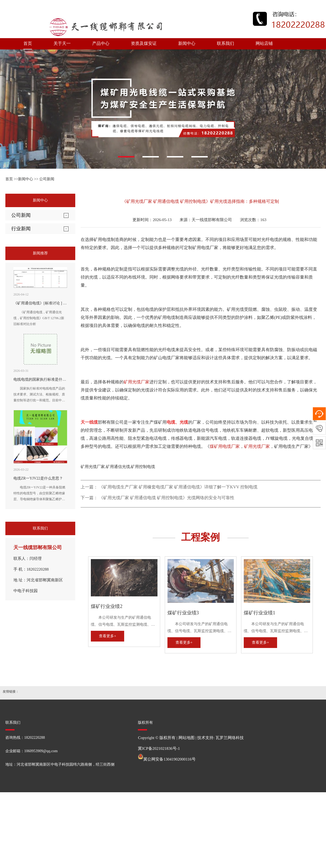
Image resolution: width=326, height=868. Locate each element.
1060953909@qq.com (41, 751)
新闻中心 (187, 43)
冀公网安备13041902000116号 (169, 759)
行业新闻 (21, 229)
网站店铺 (264, 43)
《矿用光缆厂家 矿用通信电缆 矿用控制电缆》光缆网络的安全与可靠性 (167, 498)
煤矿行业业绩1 (259, 613)
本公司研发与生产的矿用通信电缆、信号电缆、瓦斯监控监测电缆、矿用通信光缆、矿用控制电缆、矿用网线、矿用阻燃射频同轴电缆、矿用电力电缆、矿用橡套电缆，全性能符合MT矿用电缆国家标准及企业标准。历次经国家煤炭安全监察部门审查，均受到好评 (124, 622)
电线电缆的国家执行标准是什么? (41, 379)
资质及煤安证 (144, 43)
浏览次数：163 (253, 220)
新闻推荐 (40, 253)
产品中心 (101, 43)
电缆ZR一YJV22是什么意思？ (38, 478)
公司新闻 (47, 179)
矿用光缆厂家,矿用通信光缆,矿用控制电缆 (118, 467)
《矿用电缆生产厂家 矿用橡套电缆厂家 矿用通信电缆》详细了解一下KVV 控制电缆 (178, 487)
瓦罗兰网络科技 (230, 738)
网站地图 (187, 738)
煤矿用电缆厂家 (225, 446)
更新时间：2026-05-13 (152, 220)
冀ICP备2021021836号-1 (159, 748)
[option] (163, 109)
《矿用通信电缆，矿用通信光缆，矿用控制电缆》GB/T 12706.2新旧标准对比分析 (39, 318)
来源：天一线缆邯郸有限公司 (206, 220)
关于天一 (62, 43)
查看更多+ (108, 636)
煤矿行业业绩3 (183, 613)
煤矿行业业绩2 (107, 606)
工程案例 (200, 537)
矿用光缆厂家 (137, 382)
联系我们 (225, 43)
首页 (28, 43)
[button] (126, 157)
